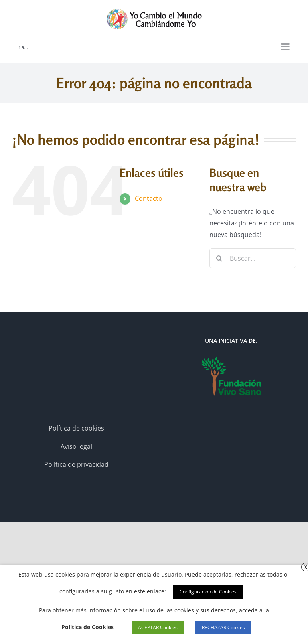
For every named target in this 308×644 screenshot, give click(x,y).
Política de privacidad (76, 464)
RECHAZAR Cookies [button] (223, 627)
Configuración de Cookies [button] (208, 592)
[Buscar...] (253, 258)
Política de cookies (76, 428)
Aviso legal (76, 446)
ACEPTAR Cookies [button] (158, 627)
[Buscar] (219, 258)
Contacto (149, 198)
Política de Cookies (88, 627)
